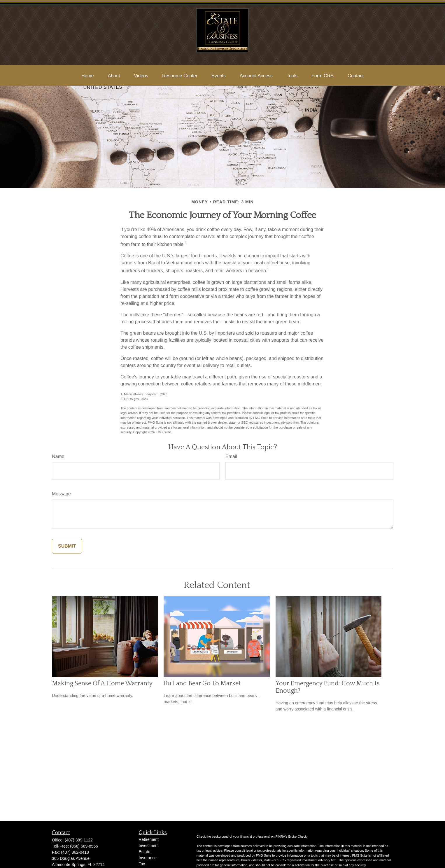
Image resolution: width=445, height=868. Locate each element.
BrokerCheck (297, 836)
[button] (88, 76)
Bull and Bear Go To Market (202, 683)
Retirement (149, 839)
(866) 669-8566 (84, 846)
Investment (149, 846)
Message (61, 494)
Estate (145, 852)
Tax (142, 864)
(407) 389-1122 (79, 840)
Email (231, 456)
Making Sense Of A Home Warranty (102, 683)
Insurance (148, 858)
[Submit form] (67, 546)
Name (58, 456)
